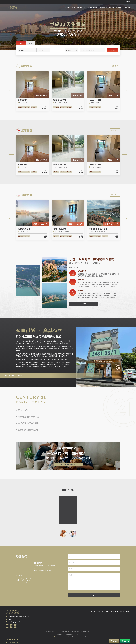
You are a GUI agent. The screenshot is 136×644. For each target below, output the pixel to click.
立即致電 (114, 641)
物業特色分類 (81, 7)
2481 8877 (11, 621)
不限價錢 (69, 51)
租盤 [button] (31, 44)
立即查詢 (125, 641)
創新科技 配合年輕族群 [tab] (28, 430)
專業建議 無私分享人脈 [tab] (28, 417)
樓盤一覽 (103, 7)
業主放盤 (112, 7)
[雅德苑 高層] (32, 91)
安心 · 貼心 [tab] (23, 410)
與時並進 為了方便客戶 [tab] (28, 423)
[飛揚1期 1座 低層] (68, 91)
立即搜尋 (113, 51)
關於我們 (128, 7)
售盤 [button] (21, 44)
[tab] (21, 44)
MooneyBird (57, 638)
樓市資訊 (119, 7)
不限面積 (41, 51)
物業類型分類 (92, 7)
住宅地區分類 (69, 7)
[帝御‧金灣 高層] (68, 220)
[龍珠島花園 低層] (32, 220)
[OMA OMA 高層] (104, 91)
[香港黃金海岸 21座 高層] (104, 220)
